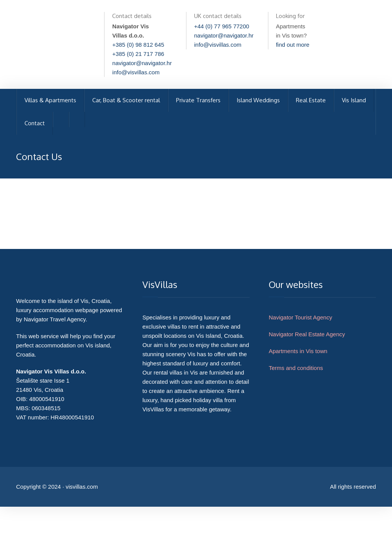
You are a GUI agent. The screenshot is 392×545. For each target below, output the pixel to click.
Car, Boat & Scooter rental (126, 100)
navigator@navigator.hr (142, 63)
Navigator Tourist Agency (301, 317)
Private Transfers (198, 100)
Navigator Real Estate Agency (307, 334)
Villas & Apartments (50, 100)
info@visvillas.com (136, 72)
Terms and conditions (296, 368)
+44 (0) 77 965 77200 (222, 26)
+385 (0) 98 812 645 (138, 45)
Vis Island (354, 100)
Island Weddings (258, 100)
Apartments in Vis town (298, 351)
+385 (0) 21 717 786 (138, 54)
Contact (35, 123)
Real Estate (311, 100)
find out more (293, 45)
